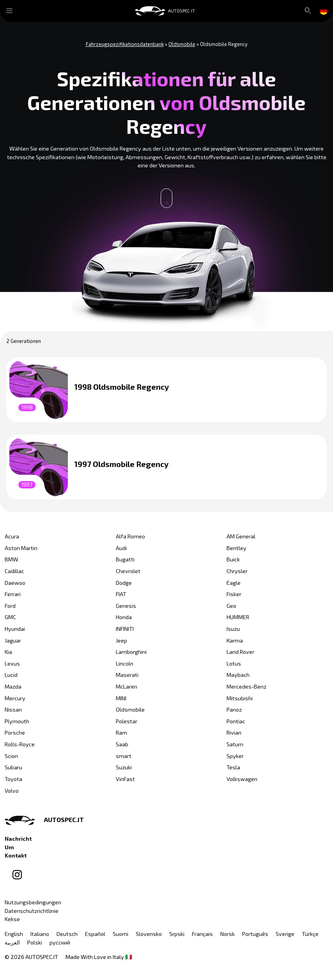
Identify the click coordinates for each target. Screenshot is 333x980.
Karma (235, 640)
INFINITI (125, 629)
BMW (12, 559)
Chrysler (237, 571)
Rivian (234, 732)
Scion (11, 756)
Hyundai (15, 629)
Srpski (177, 934)
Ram (121, 732)
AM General (241, 536)
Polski (35, 942)
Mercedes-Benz (246, 686)
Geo (231, 606)
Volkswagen (242, 779)
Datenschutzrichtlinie (32, 911)
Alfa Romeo (130, 536)
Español (95, 934)
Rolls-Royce (20, 744)
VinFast (125, 779)
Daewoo (15, 583)
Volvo (12, 791)
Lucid (11, 675)
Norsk (228, 934)
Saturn (235, 744)
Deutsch (67, 934)
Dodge (124, 583)
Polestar (127, 721)
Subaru (13, 767)
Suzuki (124, 767)
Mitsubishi (240, 698)
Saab (122, 744)
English (14, 934)
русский (60, 942)
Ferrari (13, 594)
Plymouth (17, 721)
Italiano (40, 934)
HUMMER (238, 617)
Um (9, 847)
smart (124, 756)
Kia (8, 652)
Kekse (12, 919)
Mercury (15, 698)
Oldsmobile (130, 709)
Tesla (233, 767)
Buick (233, 559)
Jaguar (13, 640)
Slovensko (149, 934)
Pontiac (236, 721)
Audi (121, 548)
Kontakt (16, 855)
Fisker (234, 594)
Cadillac (14, 571)
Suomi (120, 934)
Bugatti (125, 559)
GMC (10, 617)
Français (202, 934)
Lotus (234, 663)
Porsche (15, 732)
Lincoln (125, 663)
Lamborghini (131, 652)
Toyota (13, 779)
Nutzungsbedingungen (33, 902)
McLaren (127, 686)
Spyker (235, 756)
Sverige (285, 934)
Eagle (234, 583)
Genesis (126, 606)
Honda (124, 617)
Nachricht (18, 839)
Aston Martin (21, 548)
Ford (10, 606)
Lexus (12, 663)
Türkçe (310, 934)
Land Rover (240, 652)
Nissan (13, 709)
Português (255, 934)
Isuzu (233, 629)
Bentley (236, 548)
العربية (12, 942)
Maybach (238, 675)
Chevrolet (128, 571)
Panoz (234, 709)
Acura (12, 536)
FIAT (121, 594)
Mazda (13, 686)
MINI (121, 698)
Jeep (121, 640)
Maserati (127, 675)
